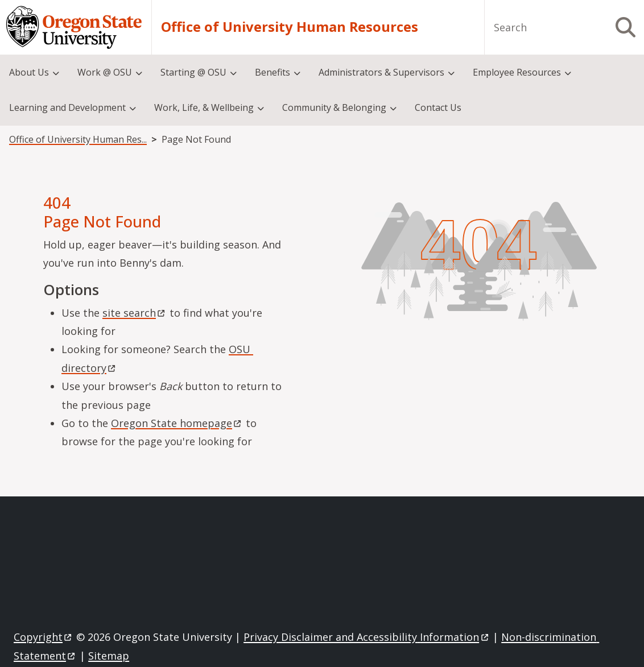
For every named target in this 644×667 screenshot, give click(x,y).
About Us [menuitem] (29, 72)
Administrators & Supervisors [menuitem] (381, 72)
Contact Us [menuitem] (438, 107)
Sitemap (109, 656)
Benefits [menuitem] (273, 72)
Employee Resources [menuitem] (517, 72)
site (135, 313)
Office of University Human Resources (290, 27)
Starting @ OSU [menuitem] (193, 72)
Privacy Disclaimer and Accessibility (367, 637)
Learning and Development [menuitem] (67, 107)
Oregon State (177, 423)
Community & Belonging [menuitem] (334, 107)
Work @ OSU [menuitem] (105, 72)
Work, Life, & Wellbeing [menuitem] (204, 107)
